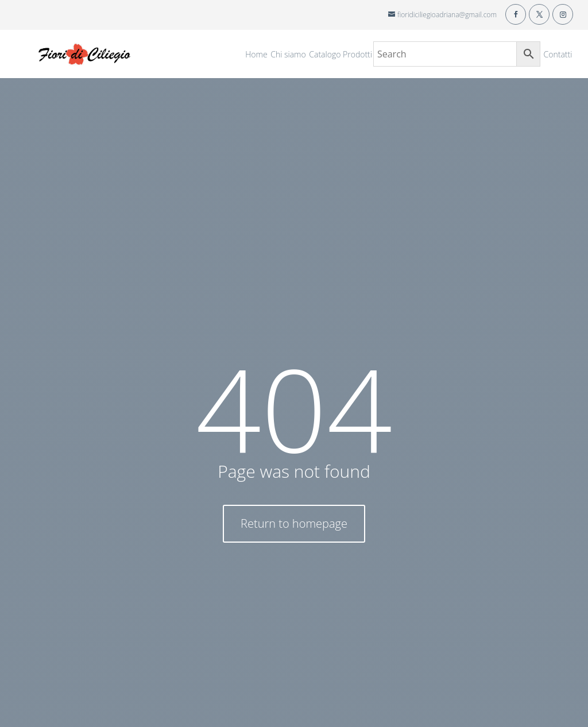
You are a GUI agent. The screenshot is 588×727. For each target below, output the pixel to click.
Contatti (558, 55)
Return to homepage (294, 523)
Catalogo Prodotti (341, 55)
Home (256, 55)
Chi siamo (288, 55)
